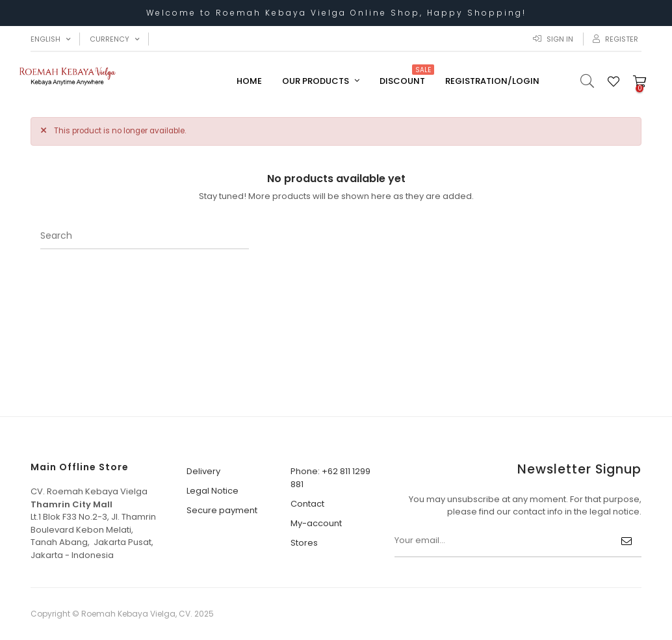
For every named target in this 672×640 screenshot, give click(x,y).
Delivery (203, 471)
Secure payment (222, 510)
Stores (304, 543)
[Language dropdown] (50, 39)
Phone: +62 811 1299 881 (330, 478)
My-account (316, 523)
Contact (307, 504)
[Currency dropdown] (114, 39)
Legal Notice (213, 491)
